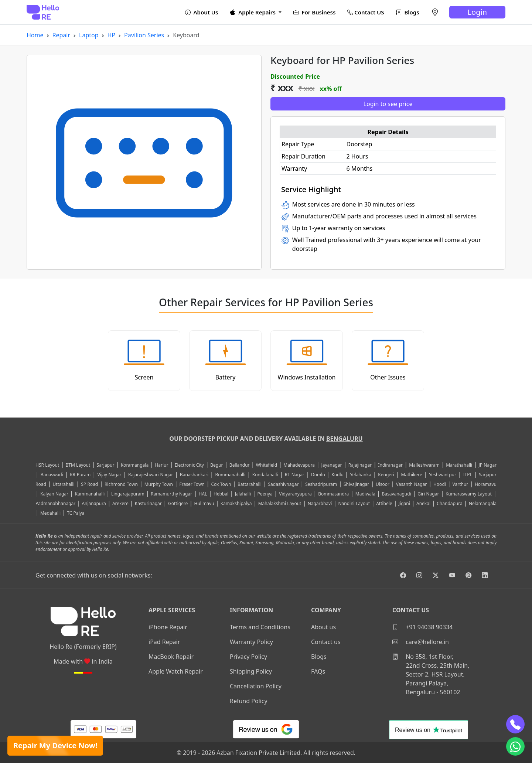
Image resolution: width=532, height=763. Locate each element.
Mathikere (412, 475)
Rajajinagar (360, 465)
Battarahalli (250, 484)
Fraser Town (192, 484)
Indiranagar (390, 465)
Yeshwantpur (443, 475)
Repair (62, 35)
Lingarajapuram (128, 494)
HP (112, 35)
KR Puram (80, 475)
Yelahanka (361, 475)
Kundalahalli (265, 475)
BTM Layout (78, 465)
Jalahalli (243, 494)
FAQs (318, 671)
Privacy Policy (248, 657)
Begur (216, 465)
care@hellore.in (421, 642)
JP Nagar (487, 465)
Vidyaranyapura (295, 494)
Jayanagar (331, 465)
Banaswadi (52, 475)
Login (477, 12)
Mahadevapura (299, 465)
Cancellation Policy (256, 686)
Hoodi (440, 484)
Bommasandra (333, 494)
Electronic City (189, 465)
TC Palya (76, 513)
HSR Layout (47, 465)
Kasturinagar (148, 503)
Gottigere (178, 503)
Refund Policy (249, 701)
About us (323, 627)
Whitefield (267, 465)
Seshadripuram (321, 484)
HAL (203, 494)
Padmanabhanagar (55, 503)
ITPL (467, 475)
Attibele (384, 503)
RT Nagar (295, 475)
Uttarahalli (63, 484)
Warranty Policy (251, 642)
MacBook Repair (171, 657)
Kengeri (386, 475)
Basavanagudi (396, 494)
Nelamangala (483, 503)
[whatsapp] (515, 746)
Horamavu (486, 484)
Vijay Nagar (110, 475)
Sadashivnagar (284, 484)
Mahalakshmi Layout (280, 503)
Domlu (319, 475)
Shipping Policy (251, 671)
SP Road (89, 484)
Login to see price (388, 104)
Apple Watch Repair (176, 671)
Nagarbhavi (320, 503)
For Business (315, 12)
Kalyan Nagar (54, 494)
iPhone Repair (168, 627)
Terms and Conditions (260, 627)
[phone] (515, 724)
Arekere (120, 503)
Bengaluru (345, 439)
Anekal (423, 503)
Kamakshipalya (236, 503)
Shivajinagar (356, 484)
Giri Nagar (428, 494)
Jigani (404, 503)
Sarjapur (106, 465)
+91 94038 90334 (422, 627)
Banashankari (194, 475)
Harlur (161, 465)
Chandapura (450, 503)
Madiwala (365, 494)
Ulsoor (383, 484)
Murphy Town (159, 484)
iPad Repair (164, 642)
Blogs (408, 12)
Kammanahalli (90, 494)
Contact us (326, 642)
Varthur (461, 484)
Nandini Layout (354, 503)
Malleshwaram (424, 465)
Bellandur (240, 465)
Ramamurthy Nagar (171, 494)
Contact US (366, 12)
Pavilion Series (144, 35)
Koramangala (135, 465)
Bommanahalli (230, 475)
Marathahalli (459, 465)
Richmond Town (121, 484)
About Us (202, 12)
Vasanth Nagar (412, 484)
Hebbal (221, 494)
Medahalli (50, 513)
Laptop (89, 35)
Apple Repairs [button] (253, 12)
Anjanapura (94, 503)
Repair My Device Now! (55, 745)
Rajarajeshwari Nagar (151, 475)
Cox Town (221, 484)
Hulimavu (204, 503)
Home (35, 35)
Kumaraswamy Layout (469, 494)
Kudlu (338, 475)
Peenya (265, 494)
